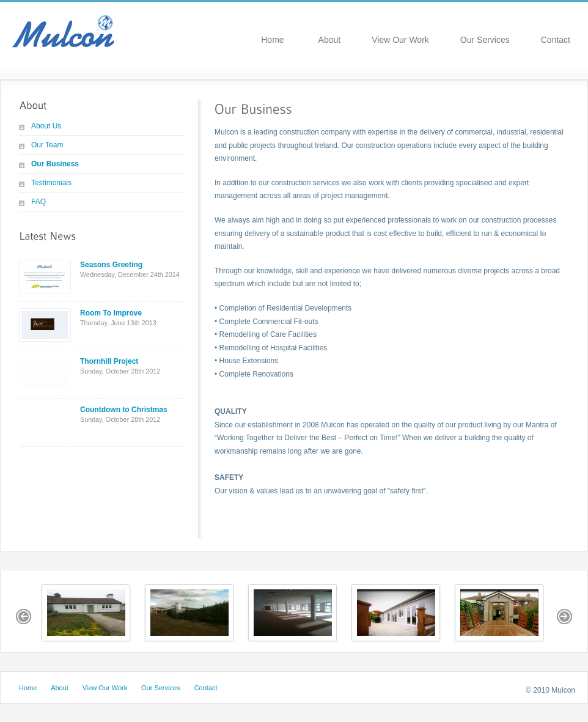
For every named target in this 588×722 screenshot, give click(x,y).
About (330, 40)
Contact (556, 40)
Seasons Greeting (111, 265)
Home (272, 40)
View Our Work (400, 40)
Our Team (47, 145)
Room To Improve (111, 313)
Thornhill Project (109, 361)
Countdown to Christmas (124, 410)
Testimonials (51, 183)
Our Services (485, 40)
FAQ (39, 202)
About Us (46, 126)
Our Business (55, 164)
